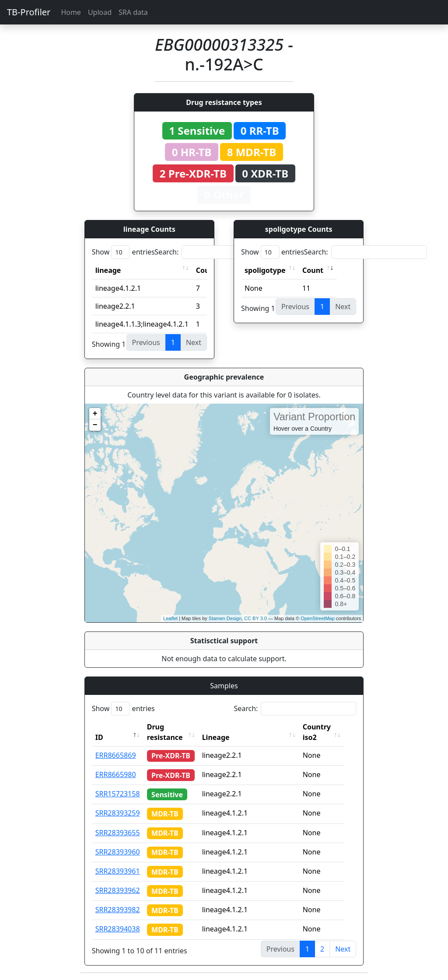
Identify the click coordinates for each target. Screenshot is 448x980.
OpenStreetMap (318, 618)
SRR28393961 (118, 871)
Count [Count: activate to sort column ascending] (313, 270)
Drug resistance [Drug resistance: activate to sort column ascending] (165, 732)
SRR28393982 (118, 910)
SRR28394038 (118, 929)
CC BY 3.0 (255, 618)
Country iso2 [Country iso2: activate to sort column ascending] (323, 732)
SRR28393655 (118, 833)
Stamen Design (225, 618)
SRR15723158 (118, 794)
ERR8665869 (116, 755)
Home (71, 12)
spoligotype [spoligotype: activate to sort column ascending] (265, 270)
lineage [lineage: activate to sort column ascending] (108, 270)
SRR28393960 (118, 852)
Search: (216, 252)
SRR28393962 (118, 890)
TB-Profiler (29, 12)
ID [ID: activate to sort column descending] (99, 737)
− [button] (95, 425)
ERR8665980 (116, 774)
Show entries (123, 252)
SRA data (133, 12)
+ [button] (95, 414)
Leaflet (170, 618)
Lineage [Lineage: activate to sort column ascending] (222, 737)
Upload (100, 12)
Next (343, 949)
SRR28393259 (118, 813)
